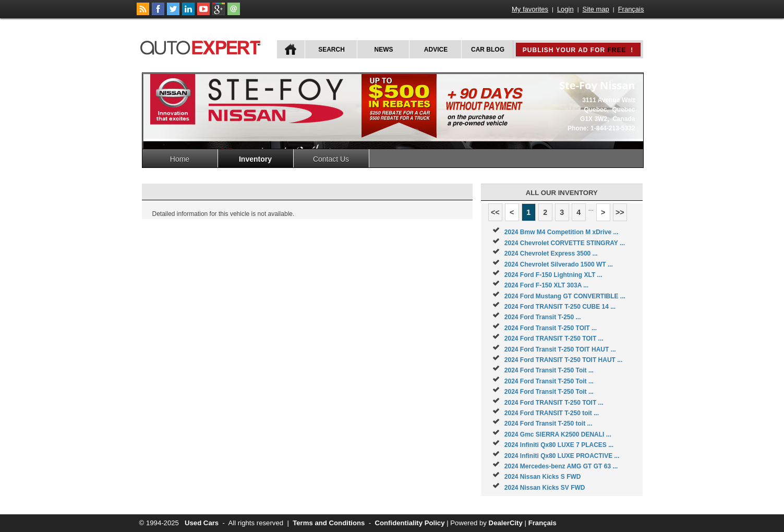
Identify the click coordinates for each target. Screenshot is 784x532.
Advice (436, 50)
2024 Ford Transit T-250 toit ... (548, 424)
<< (495, 212)
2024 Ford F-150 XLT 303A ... (546, 285)
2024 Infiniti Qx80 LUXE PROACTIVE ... (562, 456)
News (384, 50)
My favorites (530, 9)
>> (620, 212)
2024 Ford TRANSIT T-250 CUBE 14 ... (560, 307)
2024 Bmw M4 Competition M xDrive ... (562, 232)
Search (331, 50)
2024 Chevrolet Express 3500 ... (551, 253)
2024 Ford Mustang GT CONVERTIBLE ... (565, 296)
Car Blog (488, 50)
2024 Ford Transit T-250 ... (543, 317)
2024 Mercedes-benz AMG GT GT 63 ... (561, 466)
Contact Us (331, 159)
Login (565, 9)
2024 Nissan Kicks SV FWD (545, 488)
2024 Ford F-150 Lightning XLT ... (553, 275)
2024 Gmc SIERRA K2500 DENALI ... (558, 434)
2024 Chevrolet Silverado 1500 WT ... (559, 264)
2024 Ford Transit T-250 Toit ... (549, 370)
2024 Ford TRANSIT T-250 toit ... (552, 413)
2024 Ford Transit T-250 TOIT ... (551, 328)
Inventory (255, 159)
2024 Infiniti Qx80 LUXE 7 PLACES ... (559, 445)
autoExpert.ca (202, 46)
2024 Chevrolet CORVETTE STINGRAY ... (565, 243)
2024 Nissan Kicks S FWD (543, 477)
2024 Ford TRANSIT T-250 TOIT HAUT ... (563, 360)
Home (180, 159)
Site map (596, 9)
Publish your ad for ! (578, 50)
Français (631, 9)
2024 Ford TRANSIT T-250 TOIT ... (554, 338)
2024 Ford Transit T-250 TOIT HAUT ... (560, 349)
